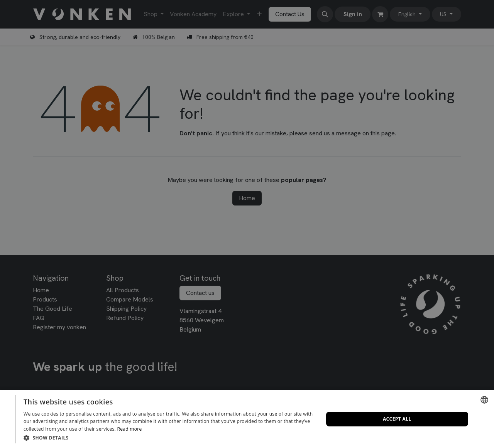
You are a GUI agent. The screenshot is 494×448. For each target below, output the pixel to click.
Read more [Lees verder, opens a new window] (129, 429)
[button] (169, 438)
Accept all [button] (397, 419)
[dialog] (247, 419)
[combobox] (484, 400)
